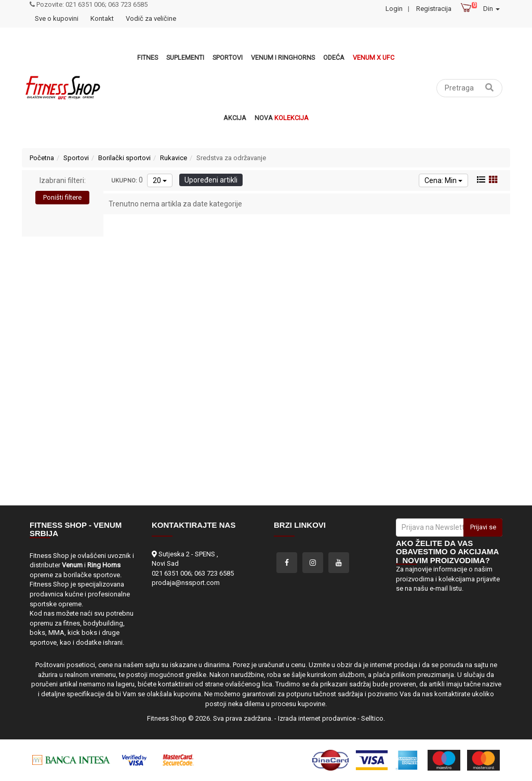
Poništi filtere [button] (62, 197)
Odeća (334, 57)
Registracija (434, 9)
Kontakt (102, 18)
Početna (42, 158)
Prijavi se (483, 527)
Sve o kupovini (57, 18)
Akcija (235, 118)
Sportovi (228, 57)
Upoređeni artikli (211, 180)
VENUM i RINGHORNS (283, 57)
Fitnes (148, 57)
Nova (282, 118)
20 (160, 180)
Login (394, 9)
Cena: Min (443, 180)
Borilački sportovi (124, 158)
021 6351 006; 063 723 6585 (193, 573)
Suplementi (185, 57)
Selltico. (373, 718)
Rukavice (174, 158)
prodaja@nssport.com (186, 583)
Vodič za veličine (151, 18)
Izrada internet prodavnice (317, 718)
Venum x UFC (374, 57)
